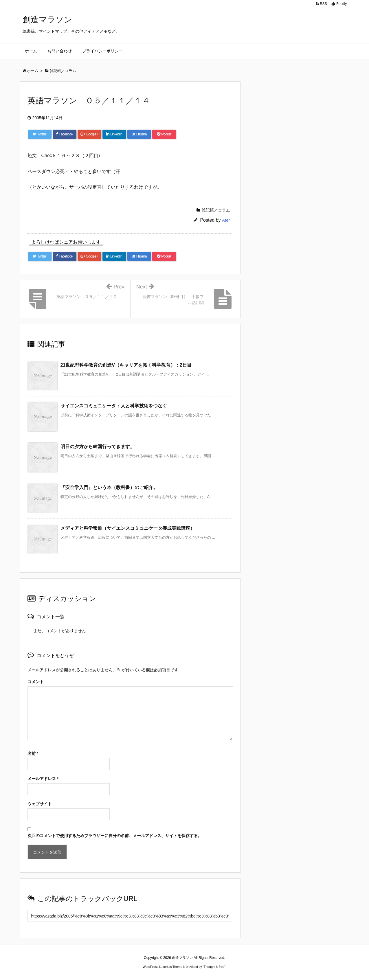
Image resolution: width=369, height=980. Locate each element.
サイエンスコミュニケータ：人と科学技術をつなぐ (114, 406)
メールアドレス (43, 779)
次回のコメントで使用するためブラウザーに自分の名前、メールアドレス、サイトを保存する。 (115, 836)
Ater (226, 220)
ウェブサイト (40, 804)
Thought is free (214, 967)
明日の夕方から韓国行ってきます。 (98, 447)
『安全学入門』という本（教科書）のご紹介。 (109, 487)
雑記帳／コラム (216, 210)
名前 (33, 753)
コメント (36, 682)
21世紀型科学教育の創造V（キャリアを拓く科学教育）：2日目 (126, 365)
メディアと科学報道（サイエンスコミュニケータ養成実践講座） (128, 528)
